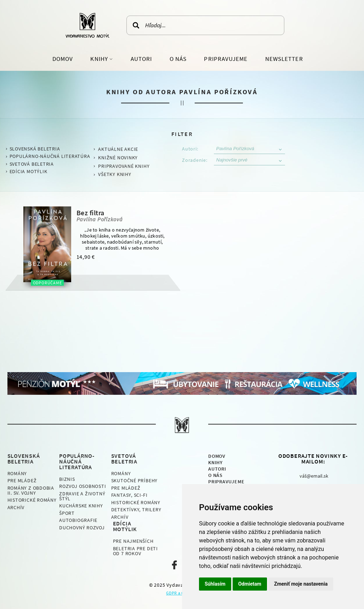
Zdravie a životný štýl (82, 496)
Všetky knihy (115, 174)
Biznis (67, 479)
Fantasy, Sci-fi (129, 495)
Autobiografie (78, 520)
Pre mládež (22, 480)
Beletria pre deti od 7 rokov (135, 551)
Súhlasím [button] (215, 584)
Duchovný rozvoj (82, 528)
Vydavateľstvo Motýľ (87, 25)
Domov (63, 59)
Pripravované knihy (124, 166)
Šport (67, 513)
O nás (178, 59)
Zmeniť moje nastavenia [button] (301, 584)
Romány (17, 473)
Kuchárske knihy (81, 506)
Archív (16, 507)
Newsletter (284, 59)
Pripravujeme (226, 59)
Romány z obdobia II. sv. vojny (31, 490)
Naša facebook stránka (174, 565)
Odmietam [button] (250, 584)
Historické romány (32, 500)
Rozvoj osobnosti (83, 486)
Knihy (100, 59)
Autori (141, 59)
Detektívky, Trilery (136, 510)
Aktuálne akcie (118, 149)
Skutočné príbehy (134, 480)
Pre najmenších (133, 541)
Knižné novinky (118, 158)
